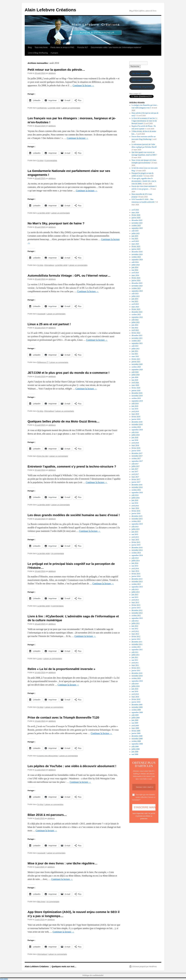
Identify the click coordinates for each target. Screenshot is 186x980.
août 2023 (135, 294)
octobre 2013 (136, 584)
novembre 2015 (137, 519)
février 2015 (136, 542)
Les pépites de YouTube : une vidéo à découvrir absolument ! (72, 766)
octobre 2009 (136, 710)
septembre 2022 (137, 317)
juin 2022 (135, 325)
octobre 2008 (136, 741)
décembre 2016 (137, 485)
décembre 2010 (137, 673)
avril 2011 (135, 663)
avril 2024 (135, 273)
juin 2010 (135, 689)
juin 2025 (135, 236)
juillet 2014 (136, 561)
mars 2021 (135, 356)
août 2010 (135, 684)
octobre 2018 (136, 427)
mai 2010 (135, 691)
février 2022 (136, 333)
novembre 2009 (137, 707)
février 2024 (136, 278)
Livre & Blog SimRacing (38, 53)
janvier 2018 (136, 451)
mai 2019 (135, 409)
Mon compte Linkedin (141, 80)
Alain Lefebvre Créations (50, 10)
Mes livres (41, 902)
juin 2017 (135, 469)
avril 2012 (135, 631)
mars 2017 (135, 477)
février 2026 (136, 215)
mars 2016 (135, 508)
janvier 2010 (136, 702)
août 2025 (135, 231)
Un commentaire (58, 553)
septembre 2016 (137, 493)
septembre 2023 (137, 291)
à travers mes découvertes (47, 756)
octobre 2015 (136, 521)
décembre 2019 (137, 393)
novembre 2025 (137, 223)
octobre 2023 (136, 288)
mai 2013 (135, 597)
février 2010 (136, 699)
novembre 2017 (137, 456)
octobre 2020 (136, 367)
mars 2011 (135, 665)
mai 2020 (135, 380)
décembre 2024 (137, 252)
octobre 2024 (136, 257)
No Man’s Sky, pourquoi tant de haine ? (56, 223)
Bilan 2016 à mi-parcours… (47, 815)
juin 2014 (135, 563)
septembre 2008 (137, 744)
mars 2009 (135, 728)
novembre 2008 (137, 739)
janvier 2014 (136, 576)
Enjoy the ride (43, 456)
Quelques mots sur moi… (64, 966)
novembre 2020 (137, 364)
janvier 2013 (136, 608)
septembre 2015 (137, 524)
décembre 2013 (137, 579)
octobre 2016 (136, 490)
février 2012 (136, 637)
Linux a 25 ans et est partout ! (49, 324)
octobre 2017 (136, 459)
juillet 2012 (136, 623)
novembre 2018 (137, 424)
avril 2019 (135, 411)
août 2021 (135, 346)
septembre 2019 (137, 401)
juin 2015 (135, 532)
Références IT (43, 362)
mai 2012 (135, 629)
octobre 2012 (136, 616)
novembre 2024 (137, 254)
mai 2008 (135, 754)
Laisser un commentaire (71, 108)
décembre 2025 (137, 220)
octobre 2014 (136, 553)
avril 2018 (135, 443)
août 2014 (135, 558)
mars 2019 (135, 414)
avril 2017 (135, 474)
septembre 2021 (137, 343)
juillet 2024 (136, 265)
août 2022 (135, 320)
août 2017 (135, 464)
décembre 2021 (137, 335)
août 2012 (135, 621)
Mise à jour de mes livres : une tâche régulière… (63, 863)
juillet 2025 (136, 233)
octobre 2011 (136, 647)
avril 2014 (135, 568)
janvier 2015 (136, 545)
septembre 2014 (137, 555)
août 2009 (135, 715)
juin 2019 (135, 406)
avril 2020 (135, 383)
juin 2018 (135, 438)
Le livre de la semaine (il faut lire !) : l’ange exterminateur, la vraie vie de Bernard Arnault (145, 121)
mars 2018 (135, 445)
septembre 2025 (137, 228)
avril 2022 (135, 330)
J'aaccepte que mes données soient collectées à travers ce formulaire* (144, 797)
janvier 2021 (136, 362)
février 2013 (136, 605)
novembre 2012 (137, 613)
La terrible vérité (54, 108)
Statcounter (4, 979)
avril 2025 (135, 241)
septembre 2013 (137, 587)
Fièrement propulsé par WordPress (144, 966)
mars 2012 (135, 634)
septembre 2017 (137, 461)
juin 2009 (135, 720)
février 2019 (136, 417)
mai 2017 (135, 472)
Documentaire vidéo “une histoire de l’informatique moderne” (116, 47)
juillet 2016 (136, 498)
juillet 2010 (136, 686)
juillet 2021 (136, 349)
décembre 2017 (137, 453)
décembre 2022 (137, 312)
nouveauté (41, 314)
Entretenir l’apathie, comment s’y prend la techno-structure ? (72, 466)
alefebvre (52, 73)
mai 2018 (135, 440)
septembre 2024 (137, 260)
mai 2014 (135, 566)
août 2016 (135, 495)
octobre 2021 (136, 341)
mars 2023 (135, 307)
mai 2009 (135, 723)
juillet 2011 (136, 655)
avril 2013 (135, 600)
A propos (54, 53)
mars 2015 (135, 540)
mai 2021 (135, 354)
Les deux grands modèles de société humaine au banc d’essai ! (74, 515)
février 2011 (136, 668)
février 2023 (136, 309)
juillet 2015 (136, 529)
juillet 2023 (136, 296)
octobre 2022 (136, 315)
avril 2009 (135, 726)
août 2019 (135, 404)
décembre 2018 (137, 422)
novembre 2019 (137, 396)
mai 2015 (135, 534)
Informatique (49, 265)
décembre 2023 (137, 283)
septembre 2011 (137, 650)
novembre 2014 (137, 550)
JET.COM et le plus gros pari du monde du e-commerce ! (69, 373)
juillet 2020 (136, 375)
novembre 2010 (137, 676)
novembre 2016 (137, 487)
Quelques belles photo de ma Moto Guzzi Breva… (64, 421)
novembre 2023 (137, 286)
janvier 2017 (136, 482)
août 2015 (135, 527)
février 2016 (136, 511)
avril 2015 (135, 537)
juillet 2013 (136, 592)
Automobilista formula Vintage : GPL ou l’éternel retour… (69, 276)
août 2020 (135, 372)
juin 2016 (135, 500)
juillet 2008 (136, 749)
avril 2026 (135, 210)
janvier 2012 (136, 639)
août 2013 (135, 589)
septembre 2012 (137, 618)
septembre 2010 (137, 681)
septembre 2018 (137, 430)
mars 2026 (135, 212)
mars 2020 (135, 385)
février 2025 (136, 246)
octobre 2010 (136, 678)
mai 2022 (135, 328)
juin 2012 (135, 626)
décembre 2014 (137, 548)
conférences (42, 108)
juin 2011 (135, 657)
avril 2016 (135, 506)
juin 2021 (135, 351)
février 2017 (136, 479)
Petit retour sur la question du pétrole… (56, 70)
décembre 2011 (137, 642)
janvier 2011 (136, 671)
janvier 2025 (136, 249)
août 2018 (135, 432)
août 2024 (135, 262)
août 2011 (135, 652)
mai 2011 (135, 660)
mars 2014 (135, 571)
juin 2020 (135, 377)
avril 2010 (135, 694)
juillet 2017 (136, 466)
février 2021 (136, 359)
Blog (30, 47)
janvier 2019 (136, 419)
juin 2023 (135, 299)
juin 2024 (135, 267)
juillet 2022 (136, 322)
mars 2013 (135, 602)
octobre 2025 (136, 226)
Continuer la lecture (83, 85)
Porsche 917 (83, 47)
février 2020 (136, 388)
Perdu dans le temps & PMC (62, 47)
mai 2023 (135, 301)
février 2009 (136, 731)
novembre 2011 (137, 644)
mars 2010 (135, 697)
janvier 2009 (136, 733)
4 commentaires (51, 161)
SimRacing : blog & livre (142, 87)
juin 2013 (135, 595)
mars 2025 (135, 244)
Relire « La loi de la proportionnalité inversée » (61, 669)
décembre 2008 (137, 736)
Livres (40, 659)
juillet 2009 (136, 718)
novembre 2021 (137, 338)
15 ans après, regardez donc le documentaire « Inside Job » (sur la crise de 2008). (144, 181)
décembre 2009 (137, 705)
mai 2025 (135, 239)
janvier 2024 (136, 281)
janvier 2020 (136, 390)
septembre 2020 (137, 370)
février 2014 (136, 574)
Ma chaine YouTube (140, 73)
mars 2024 (135, 275)
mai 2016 (135, 503)
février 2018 (136, 448)
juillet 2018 (136, 435)
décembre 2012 (137, 610)
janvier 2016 (136, 513)
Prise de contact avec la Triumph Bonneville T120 (63, 717)
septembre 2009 (137, 712)
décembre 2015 (137, 516)
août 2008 (135, 746)
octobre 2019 (136, 398)
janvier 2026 (136, 218)
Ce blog (40, 161)
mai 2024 (135, 270)
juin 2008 (135, 752)
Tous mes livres (41, 47)
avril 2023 (135, 304)
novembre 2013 (137, 582)
